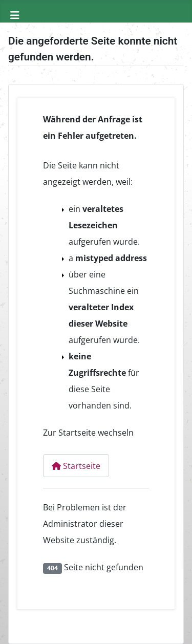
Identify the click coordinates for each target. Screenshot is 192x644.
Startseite (76, 466)
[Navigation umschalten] (15, 15)
